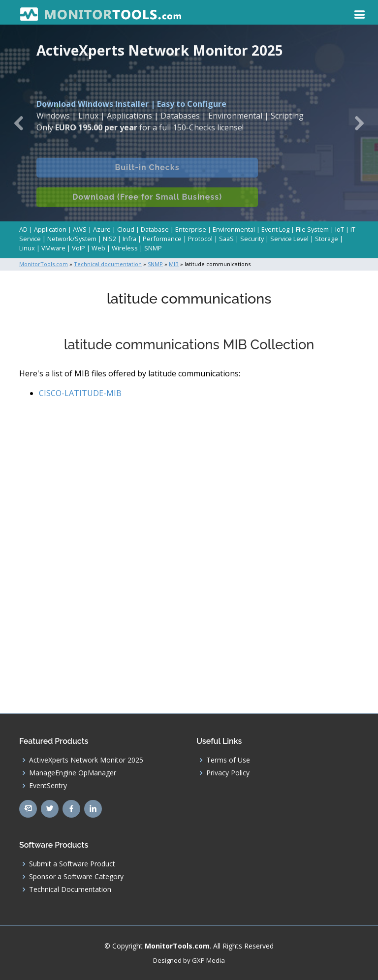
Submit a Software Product (72, 864)
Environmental (234, 229)
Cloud (126, 229)
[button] (19, 123)
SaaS (226, 239)
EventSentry (48, 786)
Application (50, 229)
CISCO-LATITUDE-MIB (80, 393)
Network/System (72, 239)
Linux (27, 248)
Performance (162, 239)
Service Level (289, 239)
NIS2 (110, 239)
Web (98, 248)
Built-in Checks (147, 177)
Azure (102, 229)
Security (252, 239)
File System (312, 229)
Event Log (275, 229)
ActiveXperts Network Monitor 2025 (86, 760)
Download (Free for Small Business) (147, 206)
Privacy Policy (228, 773)
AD (23, 229)
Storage (327, 239)
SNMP (153, 248)
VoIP (79, 248)
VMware (53, 248)
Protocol (200, 239)
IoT (340, 229)
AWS (80, 229)
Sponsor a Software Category (76, 877)
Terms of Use (228, 760)
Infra (129, 239)
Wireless (125, 248)
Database (155, 229)
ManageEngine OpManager (73, 773)
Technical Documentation (70, 889)
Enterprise (191, 229)
